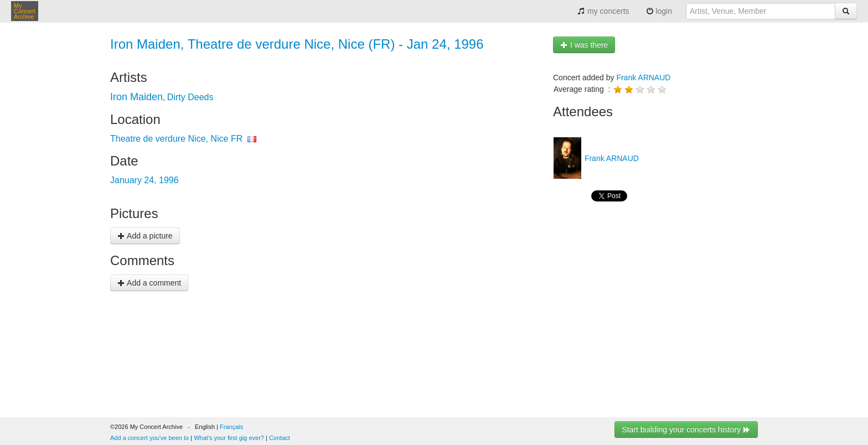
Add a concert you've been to (149, 438)
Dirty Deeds (190, 97)
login (659, 11)
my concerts (603, 11)
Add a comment (149, 283)
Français (231, 427)
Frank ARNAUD (643, 77)
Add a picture (145, 236)
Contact (280, 438)
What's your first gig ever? (229, 438)
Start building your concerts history (686, 430)
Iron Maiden (136, 97)
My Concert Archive (25, 11)
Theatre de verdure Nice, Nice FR (176, 139)
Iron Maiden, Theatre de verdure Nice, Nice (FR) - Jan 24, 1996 (297, 44)
